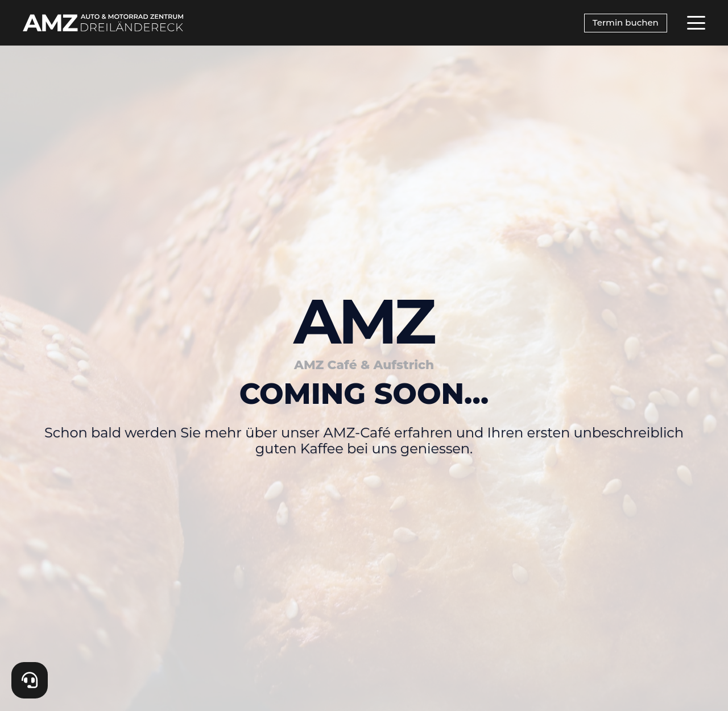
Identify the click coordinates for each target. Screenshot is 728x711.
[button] (696, 23)
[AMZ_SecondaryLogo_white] (103, 23)
